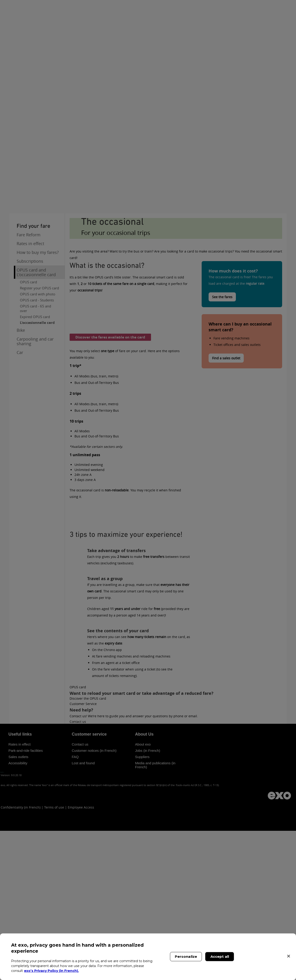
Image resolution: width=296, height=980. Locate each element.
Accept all (220, 956)
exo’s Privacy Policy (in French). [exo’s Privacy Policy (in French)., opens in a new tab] (51, 971)
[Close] (289, 956)
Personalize (186, 956)
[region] (148, 957)
